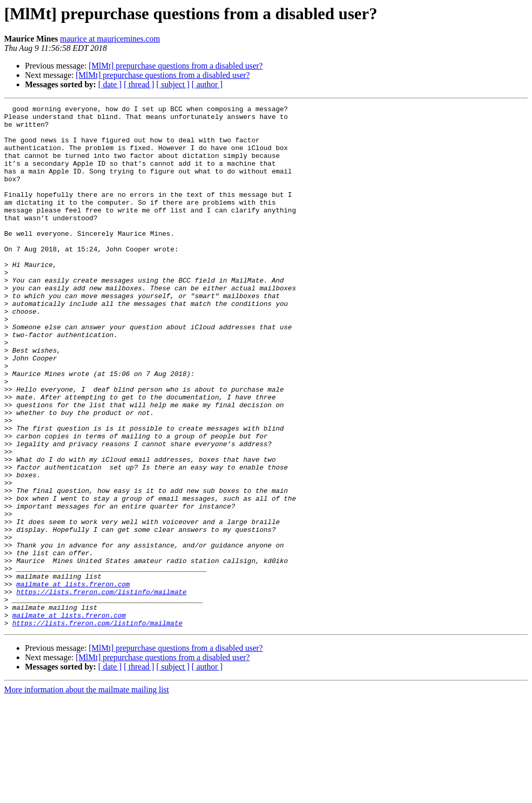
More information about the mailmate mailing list (87, 794)
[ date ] (110, 84)
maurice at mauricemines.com (110, 39)
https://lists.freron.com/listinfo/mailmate (101, 690)
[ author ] (207, 84)
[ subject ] (173, 84)
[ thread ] (139, 84)
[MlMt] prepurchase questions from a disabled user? (176, 66)
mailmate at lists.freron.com (73, 680)
